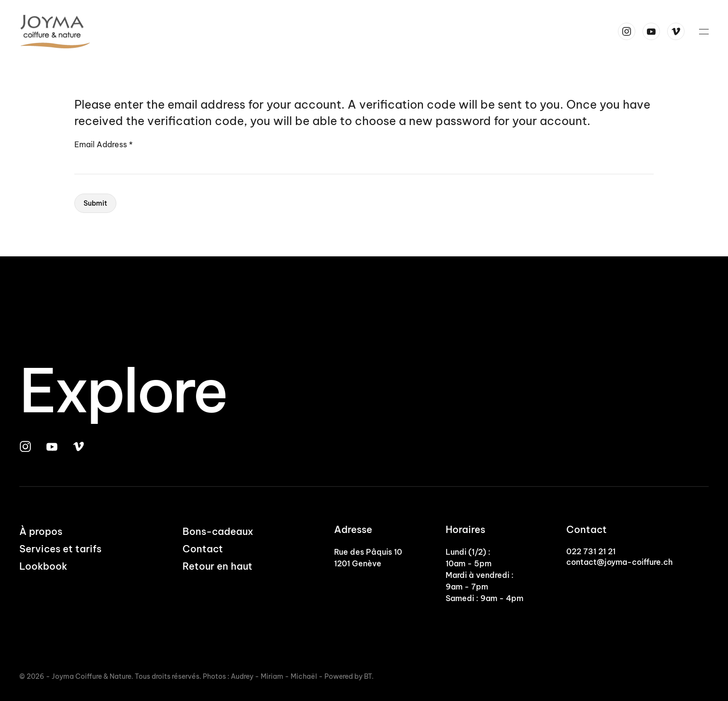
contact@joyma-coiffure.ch (619, 562)
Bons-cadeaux (218, 531)
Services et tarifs (60, 549)
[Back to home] (57, 31)
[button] (704, 31)
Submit (95, 203)
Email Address (104, 144)
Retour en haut (217, 566)
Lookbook (43, 566)
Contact (203, 549)
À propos (41, 531)
